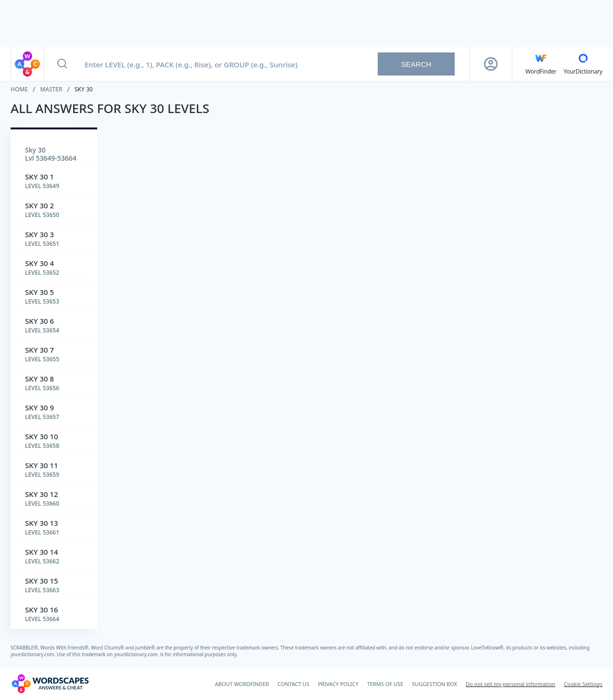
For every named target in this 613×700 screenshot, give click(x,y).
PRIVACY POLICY (338, 684)
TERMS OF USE (385, 684)
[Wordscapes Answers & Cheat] (50, 684)
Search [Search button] (416, 64)
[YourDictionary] (583, 64)
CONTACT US (294, 684)
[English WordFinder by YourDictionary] (541, 64)
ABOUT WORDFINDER (242, 684)
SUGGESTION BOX (434, 684)
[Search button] (62, 64)
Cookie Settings (583, 684)
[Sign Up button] (491, 64)
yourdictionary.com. (34, 654)
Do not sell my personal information (511, 684)
